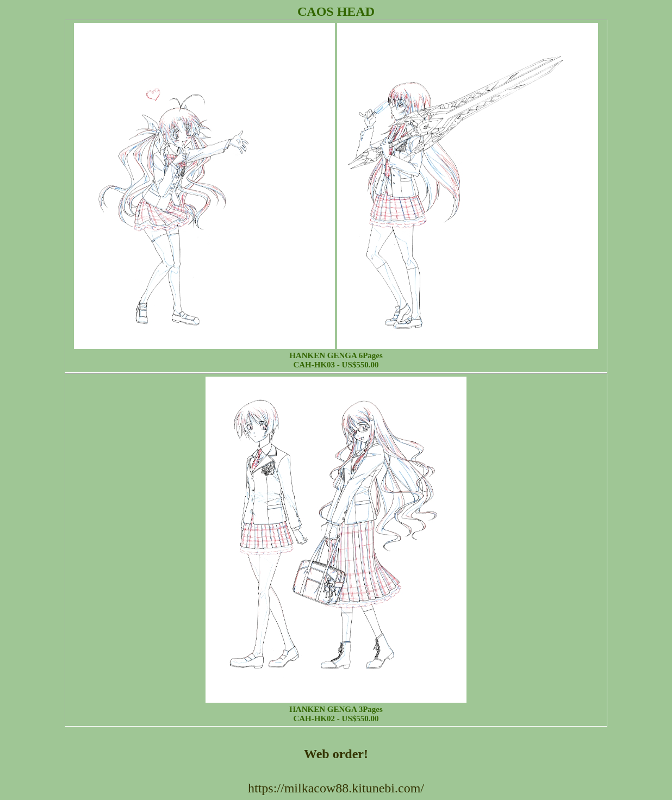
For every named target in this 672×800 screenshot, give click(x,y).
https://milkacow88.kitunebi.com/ (336, 788)
